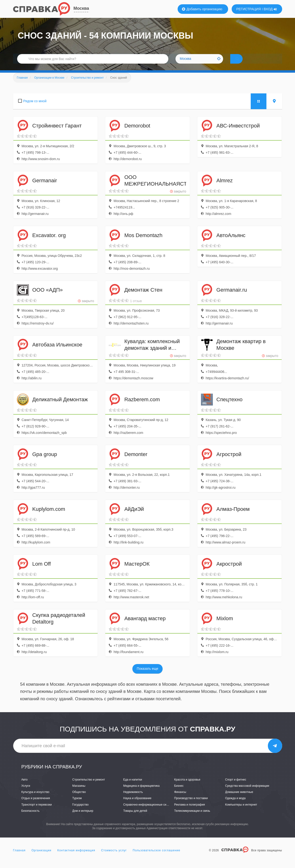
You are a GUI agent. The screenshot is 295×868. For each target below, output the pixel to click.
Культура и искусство (35, 799)
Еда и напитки (133, 786)
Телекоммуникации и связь (192, 817)
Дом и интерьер (83, 817)
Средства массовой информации (247, 792)
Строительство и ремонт (89, 786)
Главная (19, 857)
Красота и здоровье (187, 786)
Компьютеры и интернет (241, 811)
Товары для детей (135, 817)
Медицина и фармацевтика (142, 792)
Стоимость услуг (114, 857)
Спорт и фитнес (236, 786)
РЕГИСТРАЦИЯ (249, 9)
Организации (41, 857)
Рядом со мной (35, 108)
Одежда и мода (235, 805)
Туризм (77, 805)
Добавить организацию (202, 9)
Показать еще (147, 675)
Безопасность (31, 817)
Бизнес (179, 792)
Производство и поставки (191, 805)
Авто (25, 786)
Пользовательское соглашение (156, 857)
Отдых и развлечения (36, 805)
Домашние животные (239, 799)
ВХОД (270, 9)
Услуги (26, 792)
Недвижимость (133, 799)
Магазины (79, 792)
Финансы (180, 799)
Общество (79, 799)
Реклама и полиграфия (190, 811)
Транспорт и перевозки (37, 811)
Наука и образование (137, 805)
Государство (81, 811)
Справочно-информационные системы (149, 811)
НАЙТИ (244, 63)
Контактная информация (76, 857)
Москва (81, 8)
